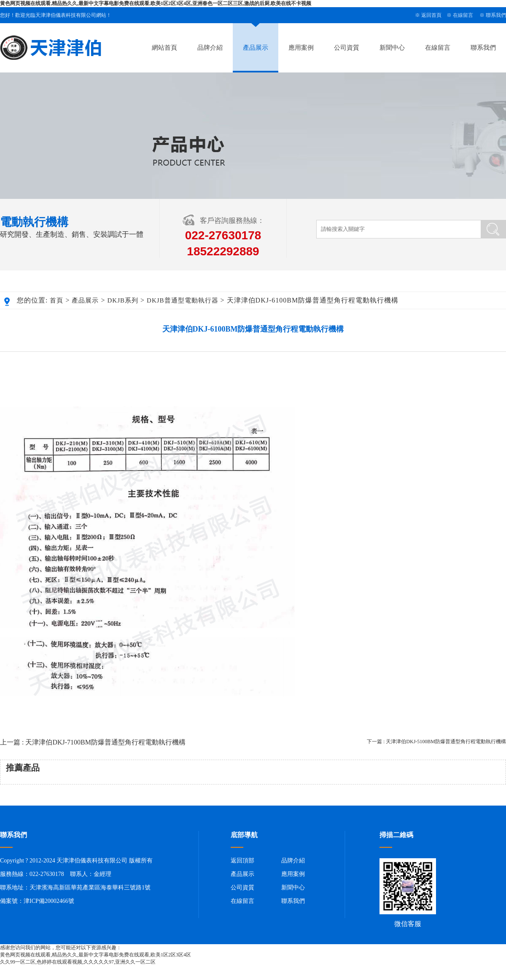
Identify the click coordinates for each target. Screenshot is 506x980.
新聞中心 (392, 48)
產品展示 (256, 48)
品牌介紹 (210, 48)
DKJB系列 (123, 300)
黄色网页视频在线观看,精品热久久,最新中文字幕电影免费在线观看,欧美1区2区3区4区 (96, 955)
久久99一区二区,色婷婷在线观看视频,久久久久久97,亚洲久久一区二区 (78, 962)
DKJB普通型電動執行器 (183, 300)
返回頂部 (242, 861)
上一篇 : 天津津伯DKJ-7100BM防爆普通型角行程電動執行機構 (93, 742)
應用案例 (301, 48)
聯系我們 (496, 15)
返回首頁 (431, 15)
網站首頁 (164, 48)
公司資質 (347, 48)
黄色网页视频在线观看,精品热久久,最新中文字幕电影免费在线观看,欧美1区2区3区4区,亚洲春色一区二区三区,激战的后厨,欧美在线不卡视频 (156, 3)
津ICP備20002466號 (49, 901)
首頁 (57, 300)
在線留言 (463, 15)
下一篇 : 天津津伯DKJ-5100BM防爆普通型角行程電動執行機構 (436, 742)
